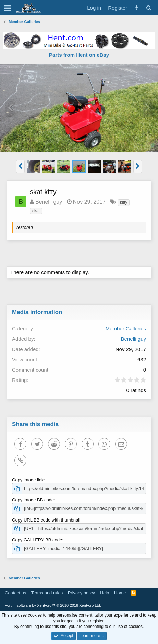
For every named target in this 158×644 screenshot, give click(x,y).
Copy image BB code (33, 500)
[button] (8, 8)
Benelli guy (49, 202)
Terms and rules (47, 593)
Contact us (15, 593)
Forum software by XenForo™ (53, 605)
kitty (124, 202)
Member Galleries (126, 329)
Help (105, 593)
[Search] (149, 8)
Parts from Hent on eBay (79, 55)
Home (120, 593)
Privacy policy (81, 593)
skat (36, 211)
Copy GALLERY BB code (37, 540)
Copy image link (28, 480)
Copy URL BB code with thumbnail (46, 520)
